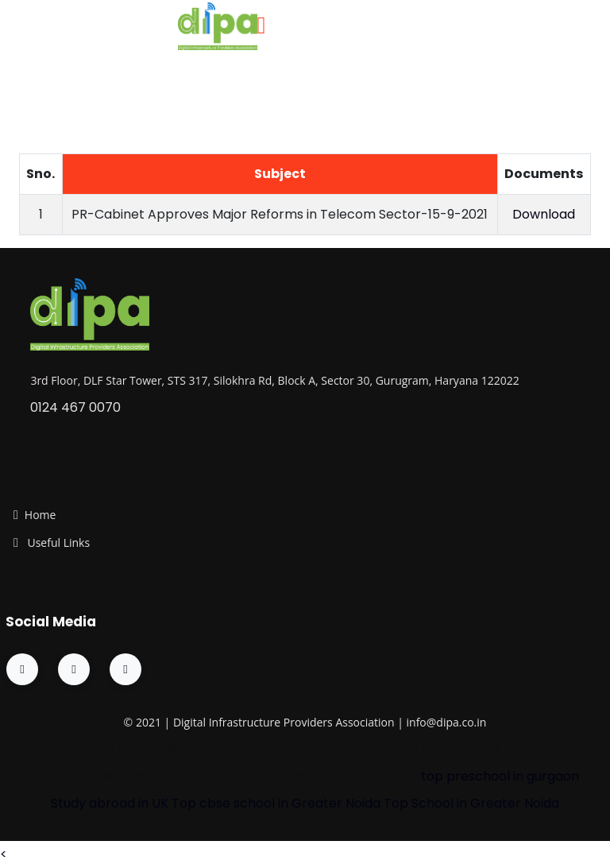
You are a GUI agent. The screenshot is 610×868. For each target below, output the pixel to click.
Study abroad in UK (110, 803)
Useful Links (57, 542)
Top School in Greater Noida (471, 803)
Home (41, 515)
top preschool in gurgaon (500, 776)
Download (544, 214)
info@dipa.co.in (447, 722)
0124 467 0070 (75, 407)
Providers (308, 722)
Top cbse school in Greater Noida (276, 803)
